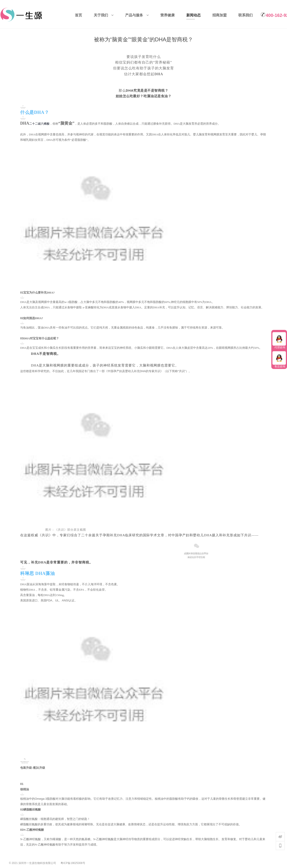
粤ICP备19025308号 (73, 862)
